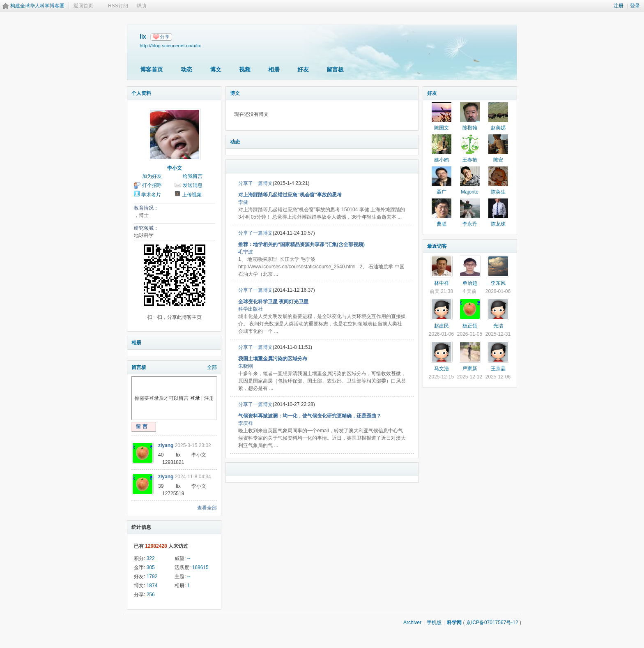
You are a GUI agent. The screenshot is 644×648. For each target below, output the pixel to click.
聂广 (442, 192)
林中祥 (442, 283)
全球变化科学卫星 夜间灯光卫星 (273, 302)
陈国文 (442, 128)
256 (151, 595)
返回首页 (83, 6)
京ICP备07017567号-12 (492, 623)
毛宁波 (246, 252)
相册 (274, 69)
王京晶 (498, 369)
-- (189, 558)
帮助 (141, 6)
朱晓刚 (246, 366)
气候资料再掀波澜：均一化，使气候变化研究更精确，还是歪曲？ (310, 416)
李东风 (498, 283)
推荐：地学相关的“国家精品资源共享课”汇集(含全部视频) (301, 244)
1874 (152, 586)
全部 (212, 367)
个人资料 (141, 93)
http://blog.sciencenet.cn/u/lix (170, 45)
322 (151, 558)
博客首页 (152, 69)
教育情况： (146, 208)
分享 (165, 37)
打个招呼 (152, 185)
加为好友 (152, 176)
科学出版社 (251, 309)
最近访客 (437, 246)
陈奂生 (498, 192)
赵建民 (442, 326)
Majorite (470, 192)
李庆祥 (246, 423)
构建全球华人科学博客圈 (37, 6)
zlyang (166, 445)
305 (151, 567)
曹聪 (442, 224)
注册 (619, 6)
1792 (152, 577)
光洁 (498, 326)
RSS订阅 (118, 6)
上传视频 (192, 195)
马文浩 (442, 369)
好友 (303, 69)
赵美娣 (498, 128)
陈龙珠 (498, 224)
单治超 (470, 283)
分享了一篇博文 (255, 183)
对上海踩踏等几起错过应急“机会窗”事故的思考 (290, 195)
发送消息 (193, 185)
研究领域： (146, 228)
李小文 (175, 168)
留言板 (335, 69)
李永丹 (470, 224)
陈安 (498, 160)
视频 (245, 69)
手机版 (434, 623)
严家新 (470, 369)
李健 (243, 202)
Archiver (412, 623)
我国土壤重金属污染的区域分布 (273, 359)
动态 (186, 69)
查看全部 (207, 508)
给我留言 (193, 176)
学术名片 (151, 195)
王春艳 (470, 160)
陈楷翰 (470, 128)
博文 (216, 69)
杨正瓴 (470, 326)
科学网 (454, 623)
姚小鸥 (442, 160)
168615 (200, 567)
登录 (635, 6)
